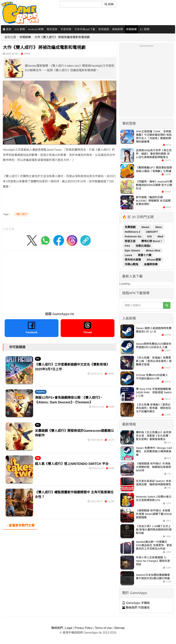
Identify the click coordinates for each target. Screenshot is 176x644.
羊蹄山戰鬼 (132, 264)
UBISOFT (152, 232)
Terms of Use (103, 628)
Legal (69, 628)
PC (38, 359)
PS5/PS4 (41, 392)
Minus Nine (153, 250)
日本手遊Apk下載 (85, 29)
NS (38, 458)
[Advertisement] (60, 280)
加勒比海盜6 (143, 246)
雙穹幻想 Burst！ (152, 241)
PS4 (128, 246)
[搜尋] (81, 4)
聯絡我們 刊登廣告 (136, 608)
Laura (129, 255)
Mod (160, 236)
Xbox (158, 227)
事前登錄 (52, 29)
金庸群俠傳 (151, 264)
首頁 (7, 29)
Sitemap (119, 628)
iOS (150, 236)
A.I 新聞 (145, 29)
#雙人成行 (21, 214)
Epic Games (133, 250)
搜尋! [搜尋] (109, 4)
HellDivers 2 (133, 232)
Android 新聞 (36, 29)
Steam (146, 227)
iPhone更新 (154, 260)
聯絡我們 (57, 628)
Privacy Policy (84, 628)
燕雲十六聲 (145, 255)
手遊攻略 (66, 29)
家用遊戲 (104, 29)
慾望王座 (130, 241)
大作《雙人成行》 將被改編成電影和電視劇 (62, 37)
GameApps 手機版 (136, 603)
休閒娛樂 (131, 29)
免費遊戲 (130, 227)
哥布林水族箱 (133, 260)
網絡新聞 (118, 29)
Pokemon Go (133, 236)
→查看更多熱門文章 (20, 525)
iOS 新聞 (20, 29)
